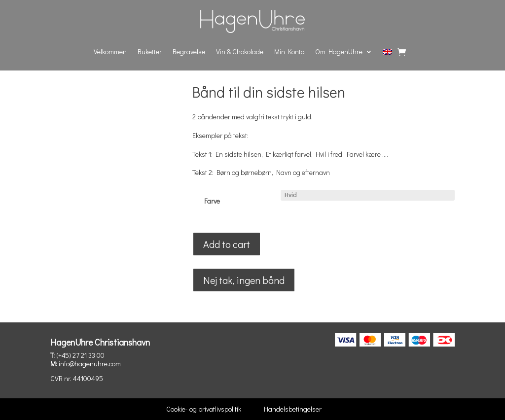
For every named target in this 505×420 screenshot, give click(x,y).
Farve (212, 201)
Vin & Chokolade (240, 52)
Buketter (150, 52)
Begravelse (189, 52)
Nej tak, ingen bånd (244, 280)
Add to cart (227, 244)
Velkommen (110, 52)
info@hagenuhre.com (90, 364)
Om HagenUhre (339, 52)
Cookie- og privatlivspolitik (204, 409)
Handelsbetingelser (293, 409)
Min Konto (289, 52)
